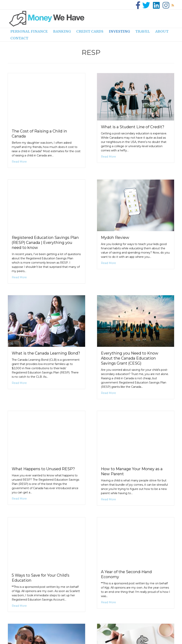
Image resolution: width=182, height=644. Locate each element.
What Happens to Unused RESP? (43, 469)
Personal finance (29, 31)
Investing (119, 31)
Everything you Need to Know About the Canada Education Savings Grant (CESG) (130, 358)
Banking (62, 31)
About (162, 31)
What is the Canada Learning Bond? (46, 353)
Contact (19, 38)
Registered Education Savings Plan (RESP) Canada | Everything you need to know (45, 243)
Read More (19, 161)
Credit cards (90, 31)
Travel (143, 31)
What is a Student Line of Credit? (133, 127)
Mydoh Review (115, 238)
